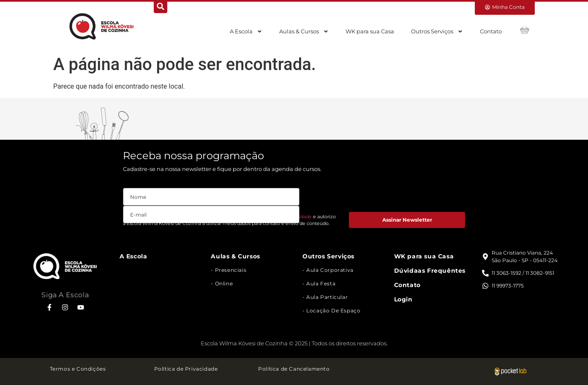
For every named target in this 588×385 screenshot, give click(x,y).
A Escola (246, 31)
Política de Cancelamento (294, 369)
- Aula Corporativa (328, 270)
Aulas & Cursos (304, 31)
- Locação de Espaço (331, 310)
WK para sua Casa (370, 31)
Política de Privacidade (186, 369)
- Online (222, 283)
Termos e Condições (78, 369)
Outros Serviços (437, 31)
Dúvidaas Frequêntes (430, 271)
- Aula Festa (319, 283)
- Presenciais (229, 270)
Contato (491, 31)
